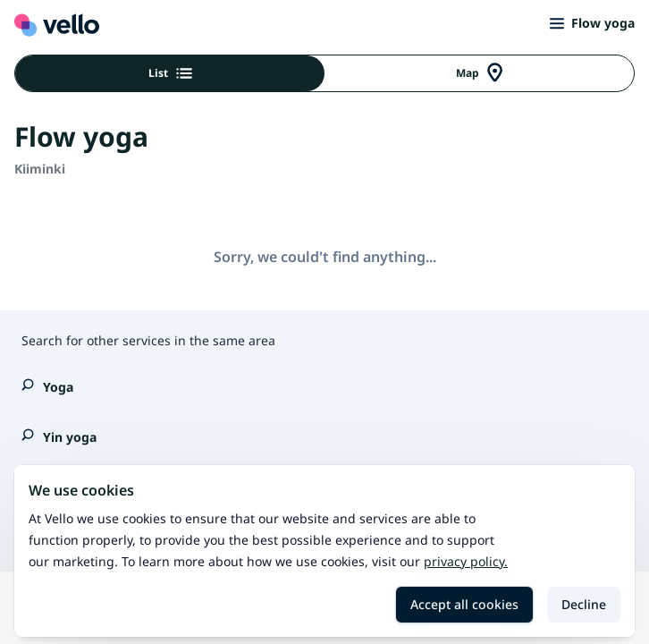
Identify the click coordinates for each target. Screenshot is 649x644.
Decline (584, 604)
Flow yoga (592, 23)
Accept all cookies (464, 604)
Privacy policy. (466, 561)
